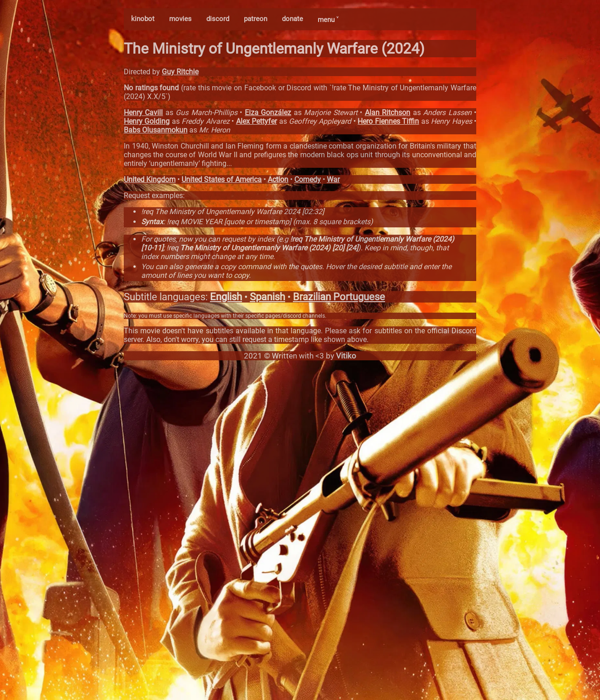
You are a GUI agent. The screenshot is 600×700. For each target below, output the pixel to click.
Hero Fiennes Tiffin (388, 121)
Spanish (267, 297)
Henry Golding (147, 121)
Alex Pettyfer (256, 121)
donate (292, 19)
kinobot (143, 19)
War (333, 179)
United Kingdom (150, 179)
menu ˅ (328, 20)
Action (278, 179)
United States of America (222, 179)
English (226, 297)
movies (180, 19)
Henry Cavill (143, 113)
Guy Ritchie (180, 72)
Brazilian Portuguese (339, 297)
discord (218, 19)
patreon (256, 19)
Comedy (308, 179)
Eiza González (268, 113)
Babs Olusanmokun (156, 130)
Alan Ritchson (388, 113)
